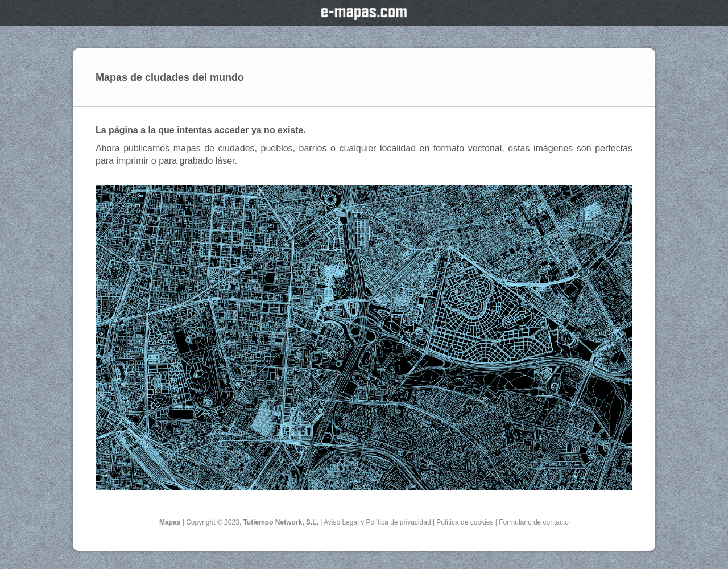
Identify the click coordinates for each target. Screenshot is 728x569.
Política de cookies (465, 522)
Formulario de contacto (534, 522)
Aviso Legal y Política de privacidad (377, 522)
